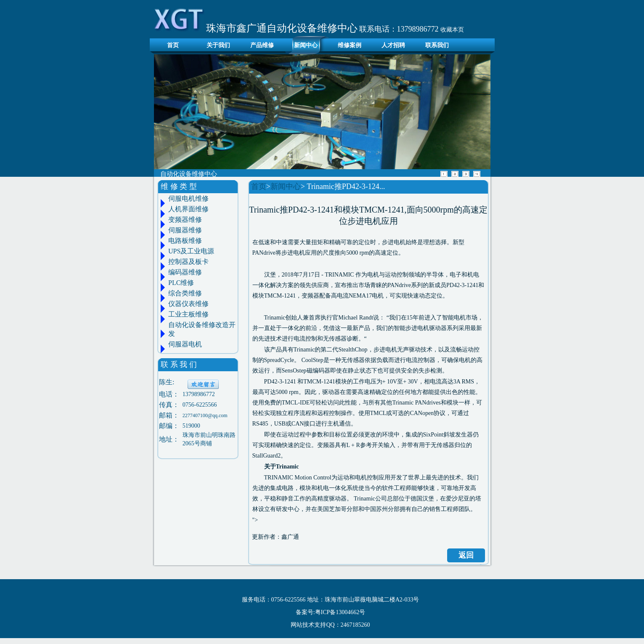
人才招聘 (393, 45)
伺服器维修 (185, 230)
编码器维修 (185, 272)
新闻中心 (306, 45)
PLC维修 (181, 283)
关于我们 (218, 45)
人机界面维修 (188, 209)
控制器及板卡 (188, 262)
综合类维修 (185, 293)
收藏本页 (452, 30)
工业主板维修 (188, 314)
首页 (171, 45)
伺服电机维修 (188, 198)
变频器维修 (185, 220)
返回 (466, 555)
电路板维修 (185, 241)
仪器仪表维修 (188, 304)
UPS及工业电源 (191, 251)
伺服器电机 (185, 344)
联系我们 (437, 45)
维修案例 (350, 45)
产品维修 (262, 45)
